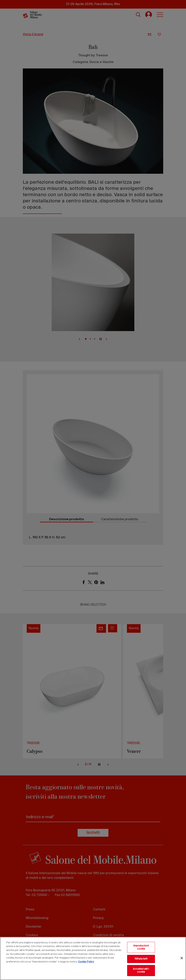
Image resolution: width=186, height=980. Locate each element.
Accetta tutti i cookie (141, 971)
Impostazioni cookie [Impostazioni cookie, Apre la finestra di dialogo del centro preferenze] (141, 947)
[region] (93, 958)
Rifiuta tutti (141, 959)
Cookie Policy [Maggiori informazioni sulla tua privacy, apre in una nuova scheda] (86, 962)
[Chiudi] (182, 958)
